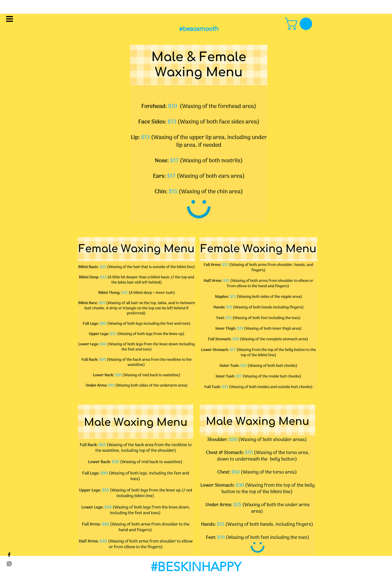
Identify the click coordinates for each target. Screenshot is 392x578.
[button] (10, 19)
